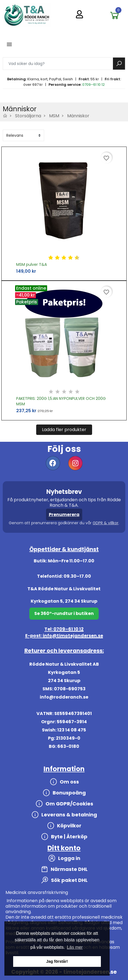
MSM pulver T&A (32, 264)
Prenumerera (64, 515)
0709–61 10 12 (93, 85)
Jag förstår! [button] (57, 961)
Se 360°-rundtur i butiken (64, 613)
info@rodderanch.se (64, 697)
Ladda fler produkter (64, 430)
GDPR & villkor (106, 523)
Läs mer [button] (75, 947)
